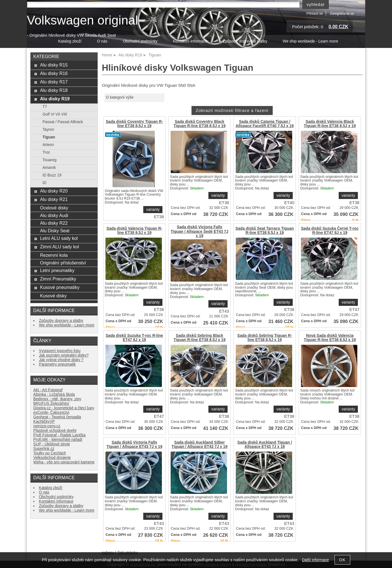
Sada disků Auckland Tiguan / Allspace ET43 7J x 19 (265, 445)
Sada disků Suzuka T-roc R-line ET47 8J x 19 (135, 338)
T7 (45, 107)
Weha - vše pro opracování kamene (64, 462)
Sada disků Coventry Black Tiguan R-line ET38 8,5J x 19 (199, 124)
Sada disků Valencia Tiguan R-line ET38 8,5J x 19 (134, 231)
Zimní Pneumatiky (58, 279)
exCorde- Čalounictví (51, 413)
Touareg (50, 160)
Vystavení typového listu (60, 351)
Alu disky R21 (54, 199)
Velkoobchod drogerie (52, 458)
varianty (153, 210)
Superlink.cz (44, 449)
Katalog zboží (70, 41)
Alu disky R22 (54, 223)
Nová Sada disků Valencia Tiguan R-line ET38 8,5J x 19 (330, 338)
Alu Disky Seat (55, 231)
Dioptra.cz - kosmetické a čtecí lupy (64, 408)
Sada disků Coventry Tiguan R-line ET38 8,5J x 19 (134, 124)
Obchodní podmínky (140, 41)
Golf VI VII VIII (55, 114)
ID (45, 183)
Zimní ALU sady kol (60, 247)
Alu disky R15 (54, 65)
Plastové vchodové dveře (55, 431)
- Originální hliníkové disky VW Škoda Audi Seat (71, 35)
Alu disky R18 (54, 90)
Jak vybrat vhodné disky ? (61, 360)
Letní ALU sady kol (59, 238)
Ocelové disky (54, 208)
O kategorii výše (120, 97)
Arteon (48, 145)
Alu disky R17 (54, 82)
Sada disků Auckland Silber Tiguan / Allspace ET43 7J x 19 (199, 445)
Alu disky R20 (54, 191)
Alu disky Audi (54, 215)
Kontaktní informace (190, 41)
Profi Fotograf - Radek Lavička (59, 435)
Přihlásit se (314, 14)
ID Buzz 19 (52, 175)
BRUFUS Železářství (51, 404)
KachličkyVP (44, 422)
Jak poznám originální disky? (64, 355)
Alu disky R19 (55, 99)
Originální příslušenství (63, 263)
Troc (46, 152)
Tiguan (49, 137)
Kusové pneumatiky (60, 287)
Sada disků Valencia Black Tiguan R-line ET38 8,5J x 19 (330, 124)
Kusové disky (53, 296)
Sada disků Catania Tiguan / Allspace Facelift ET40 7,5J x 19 (265, 124)
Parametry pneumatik (57, 364)
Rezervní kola (54, 255)
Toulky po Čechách (50, 453)
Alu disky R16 (54, 73)
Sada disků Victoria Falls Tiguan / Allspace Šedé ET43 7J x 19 (199, 231)
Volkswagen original (82, 20)
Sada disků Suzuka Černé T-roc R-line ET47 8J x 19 (330, 231)
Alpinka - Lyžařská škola (54, 394)
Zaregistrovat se (342, 14)
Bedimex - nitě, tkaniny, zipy (57, 399)
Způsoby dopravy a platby (245, 41)
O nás (102, 41)
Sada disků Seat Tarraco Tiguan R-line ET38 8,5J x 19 (265, 231)
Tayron (48, 130)
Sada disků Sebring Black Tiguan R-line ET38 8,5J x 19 (199, 338)
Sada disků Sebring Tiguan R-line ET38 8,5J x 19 (265, 338)
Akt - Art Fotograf (48, 390)
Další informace (315, 560)
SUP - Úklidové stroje (52, 444)
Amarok (49, 168)
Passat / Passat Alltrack (63, 122)
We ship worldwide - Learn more (310, 41)
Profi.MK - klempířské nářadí (58, 440)
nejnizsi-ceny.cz (47, 426)
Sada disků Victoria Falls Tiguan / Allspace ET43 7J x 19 (134, 445)
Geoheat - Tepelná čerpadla (57, 417)
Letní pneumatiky (57, 270)
